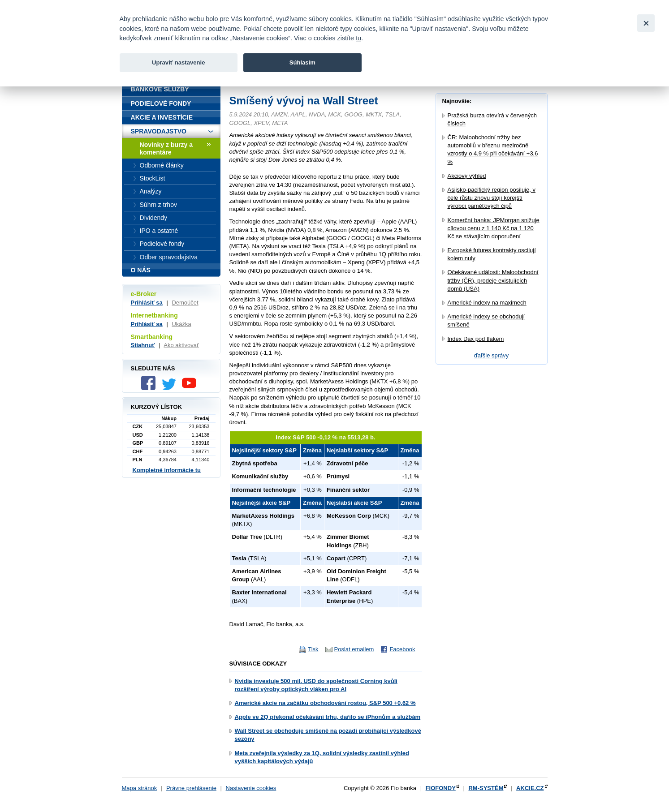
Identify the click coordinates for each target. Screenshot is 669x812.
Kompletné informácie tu (167, 470)
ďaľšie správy (492, 355)
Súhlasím (302, 62)
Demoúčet (185, 303)
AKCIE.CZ (530, 788)
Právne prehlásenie (191, 788)
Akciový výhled (467, 176)
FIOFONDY (441, 788)
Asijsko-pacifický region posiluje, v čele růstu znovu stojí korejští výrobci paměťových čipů (492, 198)
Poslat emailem (354, 649)
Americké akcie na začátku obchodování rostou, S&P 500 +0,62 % (325, 703)
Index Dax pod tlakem (476, 339)
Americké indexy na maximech (487, 303)
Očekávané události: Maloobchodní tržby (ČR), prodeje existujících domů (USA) (493, 280)
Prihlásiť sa (147, 303)
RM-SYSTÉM (486, 788)
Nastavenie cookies (251, 788)
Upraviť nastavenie (179, 62)
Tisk (313, 649)
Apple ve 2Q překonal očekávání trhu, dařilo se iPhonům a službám (328, 717)
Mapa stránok (140, 788)
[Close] (646, 23)
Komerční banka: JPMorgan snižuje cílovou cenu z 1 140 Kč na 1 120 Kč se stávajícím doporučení (494, 228)
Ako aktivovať (181, 345)
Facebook (402, 649)
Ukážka (181, 324)
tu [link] (358, 38)
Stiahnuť (143, 345)
